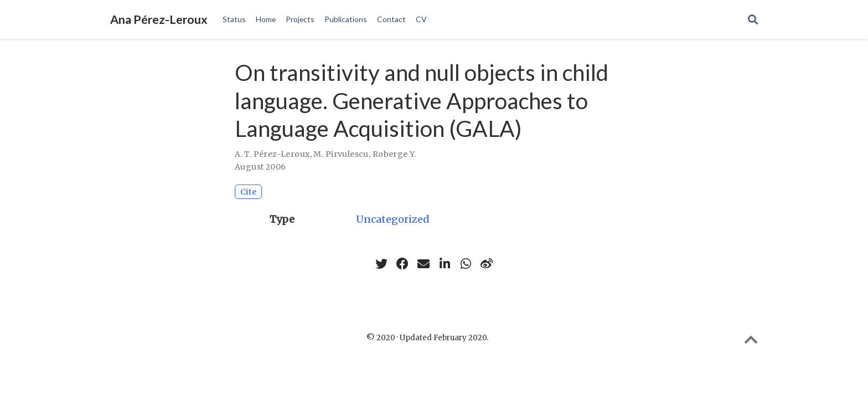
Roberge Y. (394, 154)
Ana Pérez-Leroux (159, 19)
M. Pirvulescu (341, 154)
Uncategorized (393, 219)
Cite (248, 192)
